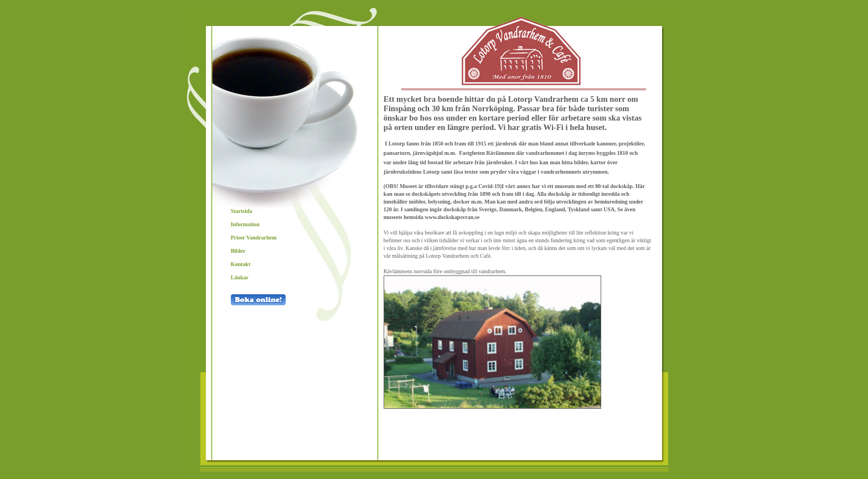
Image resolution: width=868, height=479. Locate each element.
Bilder (238, 251)
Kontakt (241, 264)
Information (245, 224)
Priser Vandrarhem (254, 238)
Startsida (242, 211)
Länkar (240, 277)
